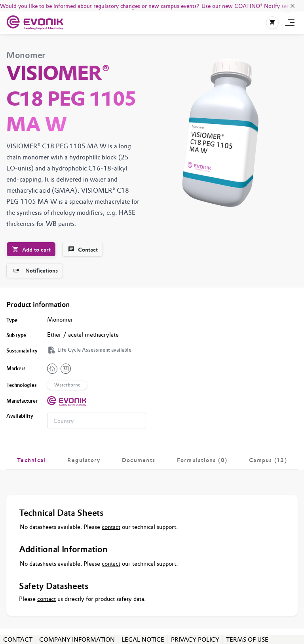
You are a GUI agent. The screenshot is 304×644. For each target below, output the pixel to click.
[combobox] (97, 420)
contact (111, 527)
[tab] (31, 460)
